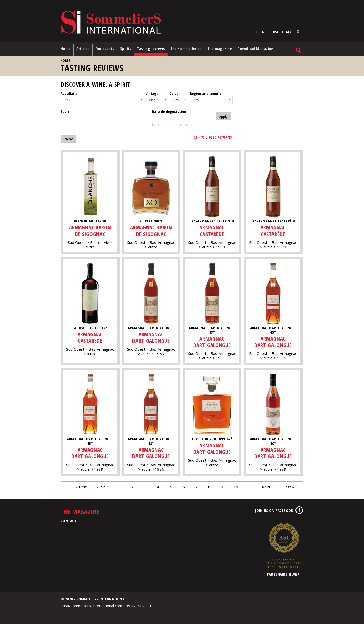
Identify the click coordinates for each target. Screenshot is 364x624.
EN (262, 31)
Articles (84, 48)
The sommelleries (189, 48)
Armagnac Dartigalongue (151, 336)
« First (81, 485)
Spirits (128, 48)
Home (66, 48)
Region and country (206, 93)
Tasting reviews (154, 48)
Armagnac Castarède (213, 229)
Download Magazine (260, 48)
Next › (267, 485)
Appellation (70, 93)
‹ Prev (102, 485)
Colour (175, 93)
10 (236, 485)
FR (255, 31)
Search (66, 110)
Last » (289, 485)
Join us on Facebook (274, 509)
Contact (69, 519)
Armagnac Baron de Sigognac (90, 229)
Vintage (152, 93)
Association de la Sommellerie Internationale (283, 544)
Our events (106, 48)
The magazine (224, 48)
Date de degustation (169, 110)
